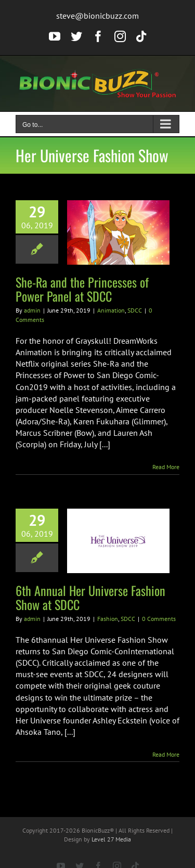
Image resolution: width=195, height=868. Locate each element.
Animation (111, 310)
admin (32, 310)
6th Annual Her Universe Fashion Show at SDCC (90, 597)
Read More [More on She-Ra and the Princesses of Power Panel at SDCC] (166, 467)
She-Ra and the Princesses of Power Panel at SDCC (82, 289)
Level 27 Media (111, 839)
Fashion (108, 619)
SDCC (135, 310)
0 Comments (159, 619)
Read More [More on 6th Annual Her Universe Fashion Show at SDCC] (166, 754)
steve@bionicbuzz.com (97, 16)
